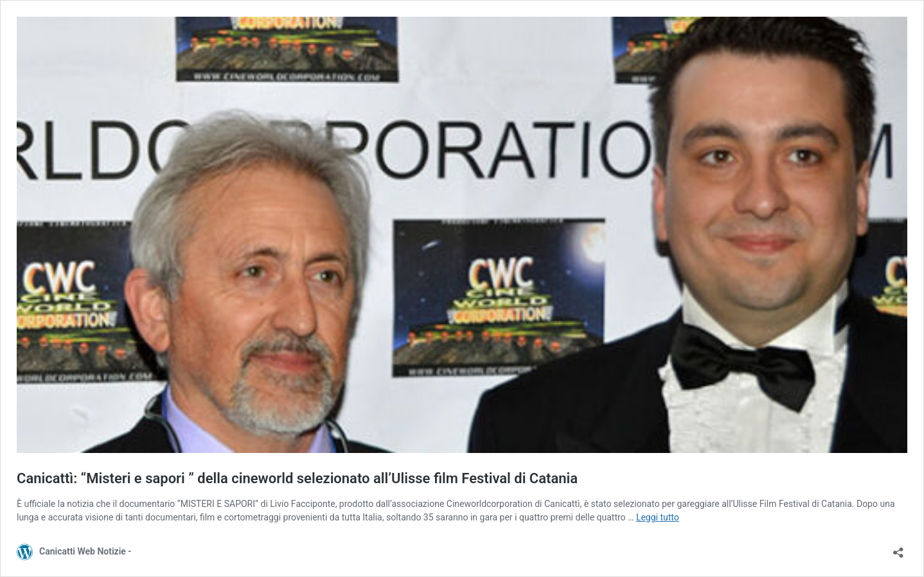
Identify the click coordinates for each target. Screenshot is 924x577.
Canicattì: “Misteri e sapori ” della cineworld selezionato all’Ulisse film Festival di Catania (297, 478)
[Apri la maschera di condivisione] (898, 548)
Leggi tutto (658, 517)
